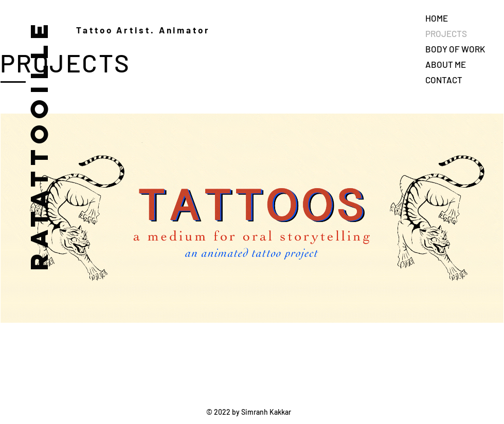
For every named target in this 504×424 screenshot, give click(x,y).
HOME (437, 18)
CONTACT (444, 80)
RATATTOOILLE (39, 145)
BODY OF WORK (455, 49)
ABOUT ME (446, 64)
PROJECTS (446, 33)
